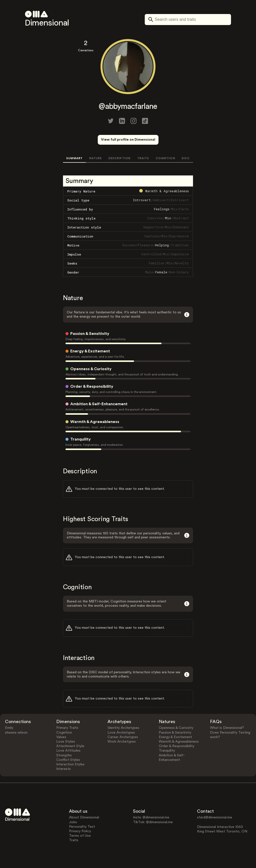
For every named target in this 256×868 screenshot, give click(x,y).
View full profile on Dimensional (128, 140)
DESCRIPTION (119, 158)
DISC (186, 158)
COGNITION (165, 158)
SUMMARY (74, 158)
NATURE (96, 158)
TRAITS (143, 158)
